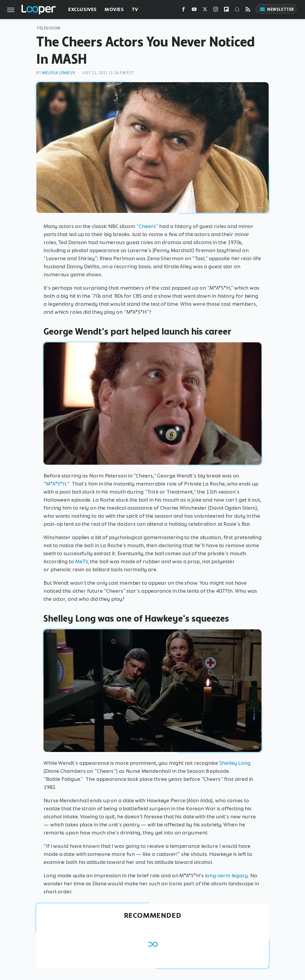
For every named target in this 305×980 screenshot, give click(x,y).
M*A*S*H (56, 484)
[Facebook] (183, 11)
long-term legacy (226, 876)
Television (48, 28)
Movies (114, 9)
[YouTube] (194, 11)
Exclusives (83, 9)
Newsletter (277, 9)
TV (135, 9)
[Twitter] (205, 11)
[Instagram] (216, 11)
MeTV (81, 561)
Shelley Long (235, 763)
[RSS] (248, 11)
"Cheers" (147, 226)
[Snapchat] (237, 11)
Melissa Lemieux (58, 73)
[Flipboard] (226, 11)
